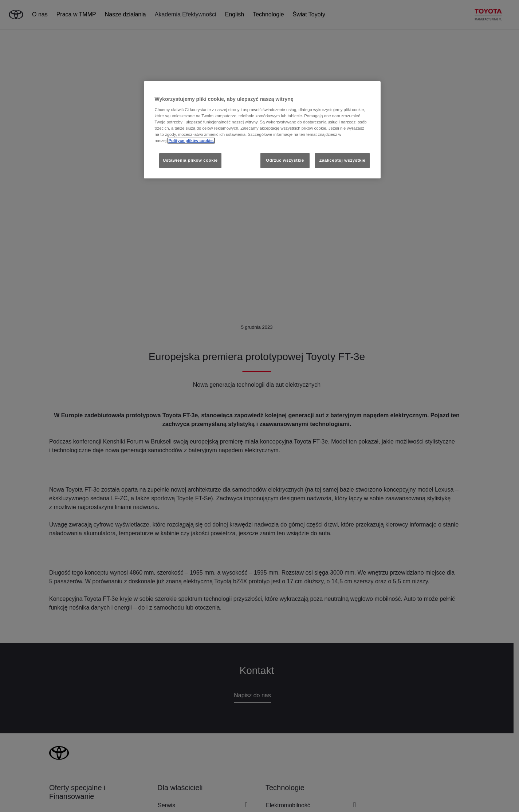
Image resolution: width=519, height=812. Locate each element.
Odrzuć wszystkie (285, 160)
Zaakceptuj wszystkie (342, 160)
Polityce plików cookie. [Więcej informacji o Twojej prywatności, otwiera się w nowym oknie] (191, 141)
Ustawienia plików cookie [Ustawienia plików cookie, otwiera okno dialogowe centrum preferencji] (190, 160)
